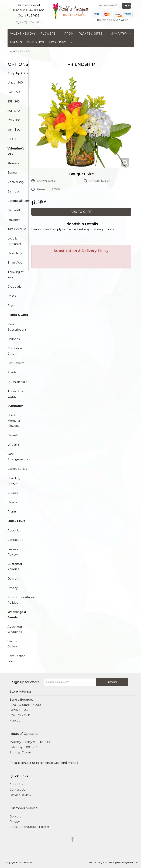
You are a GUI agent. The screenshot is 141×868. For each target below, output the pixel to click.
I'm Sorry (14, 220)
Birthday (14, 192)
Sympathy (119, 34)
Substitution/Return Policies (18, 600)
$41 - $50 (14, 92)
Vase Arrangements (18, 457)
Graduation (16, 287)
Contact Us (15, 540)
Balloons (14, 339)
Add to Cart (81, 212)
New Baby (15, 253)
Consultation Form (17, 659)
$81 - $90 (14, 130)
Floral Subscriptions (17, 327)
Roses (12, 296)
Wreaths (13, 445)
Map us (15, 721)
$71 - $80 (14, 120)
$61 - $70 (14, 111)
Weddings (36, 42)
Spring (12, 173)
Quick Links (16, 521)
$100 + (12, 139)
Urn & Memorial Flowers (14, 421)
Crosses (13, 493)
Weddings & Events (17, 615)
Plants (12, 372)
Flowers (48, 34)
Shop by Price (18, 73)
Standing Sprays (14, 481)
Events (16, 42)
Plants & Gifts (91, 34)
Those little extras (15, 394)
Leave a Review (13, 552)
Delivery (13, 579)
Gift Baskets (16, 363)
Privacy (13, 588)
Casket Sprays (17, 469)
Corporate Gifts (15, 351)
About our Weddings (15, 629)
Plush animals (17, 382)
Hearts (12, 502)
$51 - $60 (14, 102)
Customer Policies (15, 567)
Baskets (13, 435)
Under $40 (15, 83)
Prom (69, 34)
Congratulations (18, 201)
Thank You (15, 263)
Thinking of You (16, 275)
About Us (14, 531)
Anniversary (16, 182)
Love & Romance (14, 241)
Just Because (17, 229)
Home (13, 51)
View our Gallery (14, 644)
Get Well (14, 210)
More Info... (59, 42)
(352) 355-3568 (29, 22)
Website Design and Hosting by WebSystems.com (113, 862)
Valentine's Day (23, 34)
